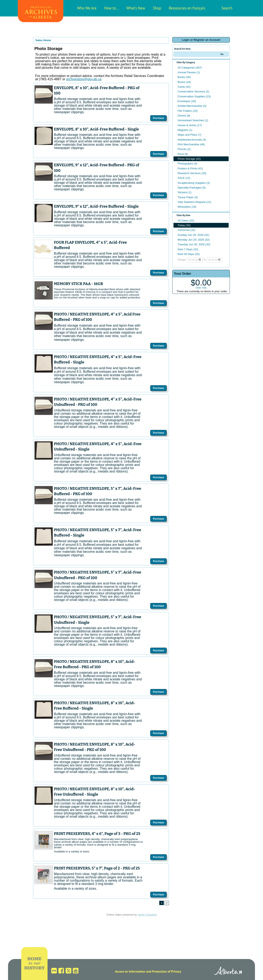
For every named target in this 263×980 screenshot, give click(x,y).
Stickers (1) (184, 192)
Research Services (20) (192, 173)
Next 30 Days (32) (189, 254)
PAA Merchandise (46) (191, 144)
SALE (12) (184, 178)
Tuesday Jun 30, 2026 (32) (194, 244)
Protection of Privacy (167, 971)
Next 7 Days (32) (188, 249)
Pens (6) (183, 154)
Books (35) (184, 77)
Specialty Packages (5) (192, 188)
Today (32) (184, 225)
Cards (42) (184, 87)
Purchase (158, 118)
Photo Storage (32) (189, 159)
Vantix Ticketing (147, 915)
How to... (112, 8)
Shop (157, 8)
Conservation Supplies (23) (194, 96)
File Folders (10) (188, 111)
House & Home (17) (190, 125)
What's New (136, 8)
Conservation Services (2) (193, 91)
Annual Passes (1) (189, 72)
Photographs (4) (187, 164)
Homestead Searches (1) (193, 120)
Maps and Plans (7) (190, 135)
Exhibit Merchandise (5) (192, 106)
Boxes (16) (184, 82)
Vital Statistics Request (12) (194, 202)
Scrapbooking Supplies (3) (194, 183)
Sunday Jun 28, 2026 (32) (193, 235)
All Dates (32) (186, 221)
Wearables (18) (187, 207)
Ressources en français (187, 8)
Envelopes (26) (187, 101)
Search (227, 8)
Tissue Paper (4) (188, 197)
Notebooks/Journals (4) (192, 140)
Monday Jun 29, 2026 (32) (194, 240)
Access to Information (130, 971)
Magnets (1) (185, 130)
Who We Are (87, 8)
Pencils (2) (184, 149)
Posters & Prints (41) (190, 168)
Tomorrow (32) (186, 230)
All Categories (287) (190, 68)
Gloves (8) (184, 116)
